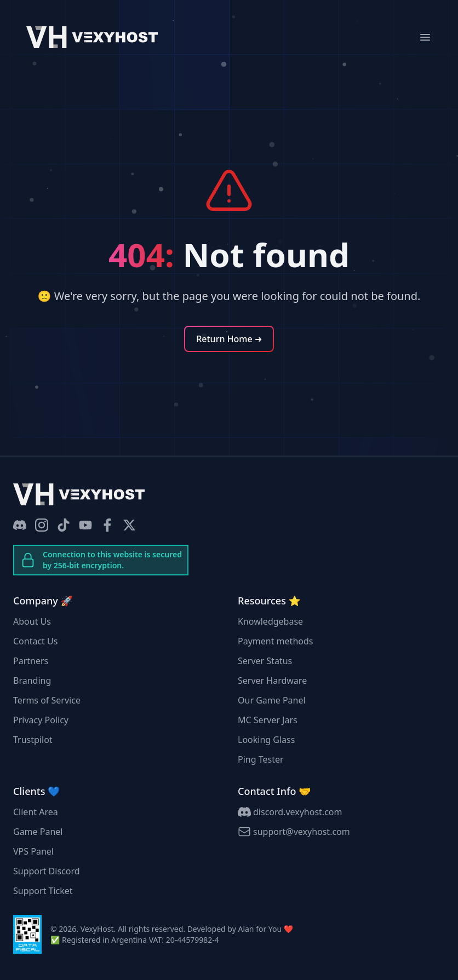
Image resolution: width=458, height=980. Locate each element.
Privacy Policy (41, 720)
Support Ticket (43, 891)
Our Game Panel (272, 700)
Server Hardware (272, 681)
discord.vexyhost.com (290, 812)
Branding (32, 681)
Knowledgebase (270, 621)
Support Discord (47, 871)
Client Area (36, 812)
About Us (32, 621)
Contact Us (35, 641)
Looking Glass (266, 740)
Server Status (265, 661)
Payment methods (275, 641)
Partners (31, 661)
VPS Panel (33, 851)
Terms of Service (47, 700)
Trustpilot (33, 740)
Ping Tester (261, 759)
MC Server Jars (268, 720)
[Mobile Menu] (425, 37)
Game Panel (38, 832)
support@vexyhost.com (294, 832)
